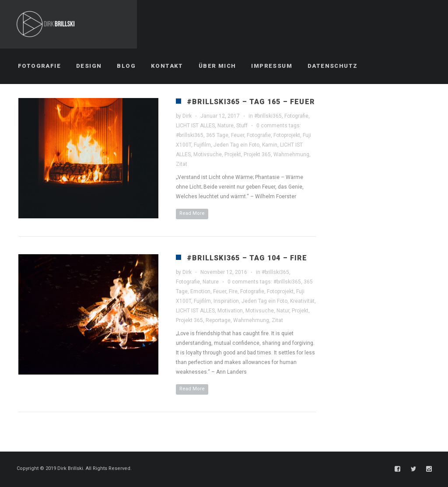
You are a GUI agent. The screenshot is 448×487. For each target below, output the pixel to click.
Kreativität (302, 301)
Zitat (182, 164)
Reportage (218, 320)
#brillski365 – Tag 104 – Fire (247, 258)
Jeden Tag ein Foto (236, 145)
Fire (233, 291)
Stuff (242, 126)
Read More (192, 213)
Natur (283, 311)
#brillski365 (268, 116)
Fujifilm (202, 145)
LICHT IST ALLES (195, 126)
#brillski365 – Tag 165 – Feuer (251, 102)
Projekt (233, 154)
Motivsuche (208, 154)
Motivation (230, 311)
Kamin (270, 145)
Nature (226, 126)
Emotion (200, 291)
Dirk (187, 116)
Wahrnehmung (291, 154)
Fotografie (296, 116)
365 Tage (217, 135)
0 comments (272, 126)
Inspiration (226, 301)
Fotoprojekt (287, 135)
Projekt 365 (257, 154)
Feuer (238, 135)
